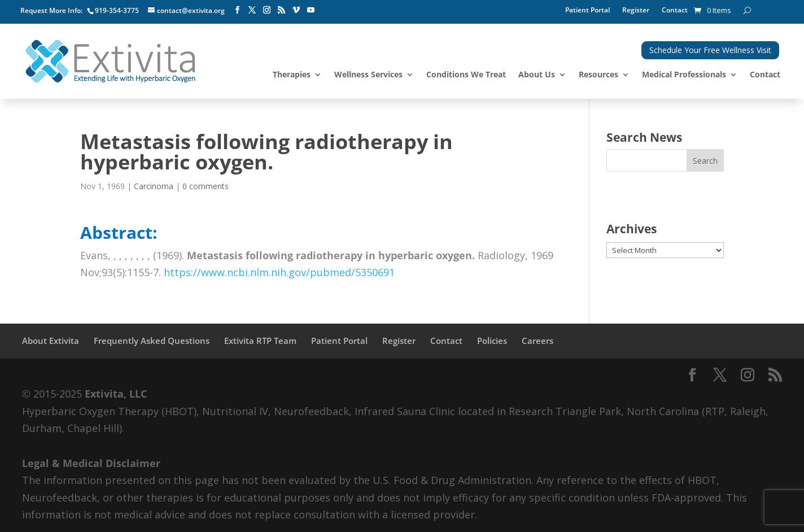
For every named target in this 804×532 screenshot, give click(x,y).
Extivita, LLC (116, 394)
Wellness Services (368, 75)
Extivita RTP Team (260, 341)
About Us (537, 75)
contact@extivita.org (191, 10)
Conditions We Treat (466, 75)
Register (636, 10)
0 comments (206, 186)
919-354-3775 (117, 10)
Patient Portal (587, 10)
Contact (675, 10)
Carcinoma (154, 186)
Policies (492, 341)
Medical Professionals (684, 75)
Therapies (292, 75)
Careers (538, 341)
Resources (598, 75)
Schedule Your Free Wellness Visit (710, 50)
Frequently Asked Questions (152, 341)
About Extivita (51, 341)
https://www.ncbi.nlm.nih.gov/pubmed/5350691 (279, 272)
